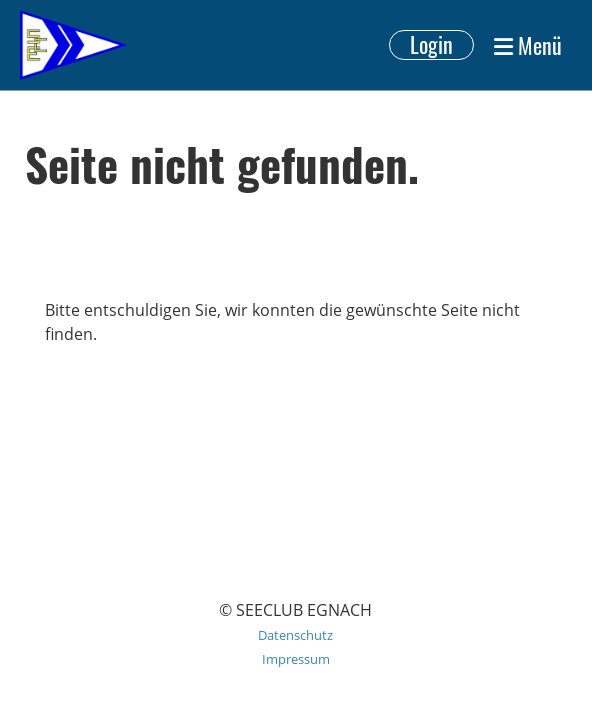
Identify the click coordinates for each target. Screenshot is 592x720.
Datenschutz (295, 635)
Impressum (296, 659)
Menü (528, 45)
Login (431, 45)
